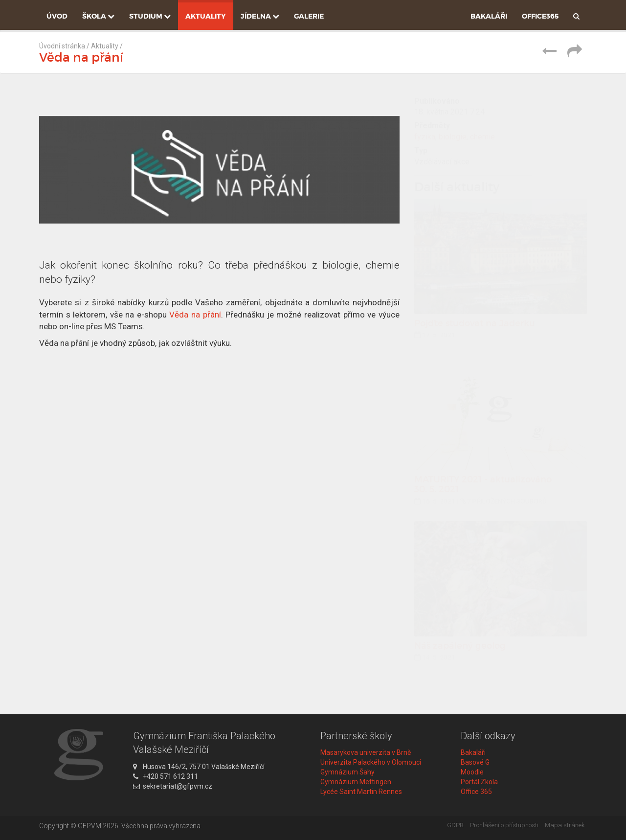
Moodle (472, 772)
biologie (453, 137)
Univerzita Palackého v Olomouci (371, 762)
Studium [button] (150, 16)
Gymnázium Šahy (347, 772)
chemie (482, 137)
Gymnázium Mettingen (356, 782)
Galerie (309, 16)
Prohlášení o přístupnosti (504, 825)
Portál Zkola (479, 782)
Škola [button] (98, 16)
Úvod (57, 16)
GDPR (455, 825)
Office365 (540, 16)
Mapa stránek (565, 825)
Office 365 (476, 792)
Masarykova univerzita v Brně (366, 752)
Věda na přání (195, 315)
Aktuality (206, 16)
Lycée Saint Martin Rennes (361, 792)
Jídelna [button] (260, 16)
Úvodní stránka (62, 46)
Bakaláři (489, 16)
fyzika (425, 137)
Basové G (475, 762)
